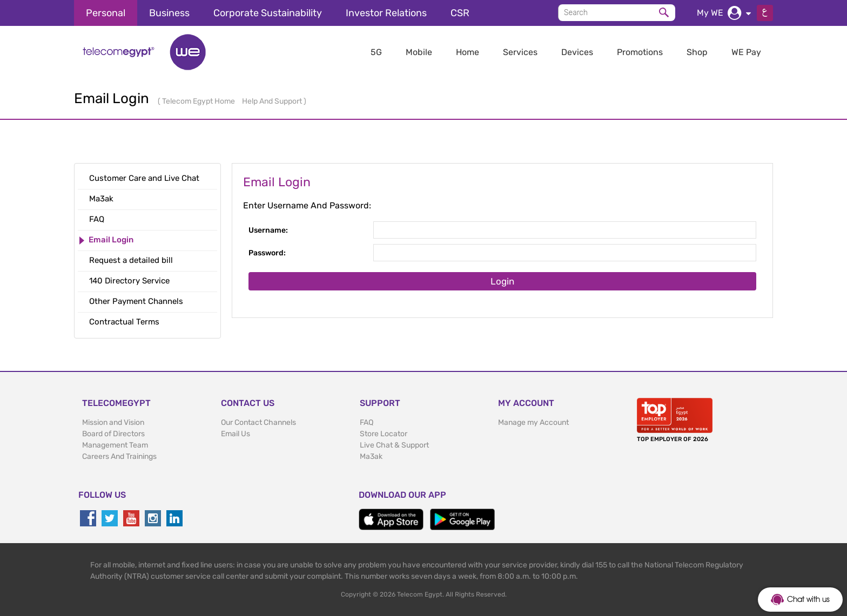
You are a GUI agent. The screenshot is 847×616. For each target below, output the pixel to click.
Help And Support (273, 101)
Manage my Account (533, 422)
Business (169, 13)
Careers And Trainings (119, 456)
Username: (268, 230)
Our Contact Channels (258, 422)
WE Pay (746, 52)
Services (520, 52)
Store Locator (384, 434)
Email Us (236, 434)
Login (502, 281)
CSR (460, 13)
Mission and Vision (113, 422)
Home (468, 52)
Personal (106, 13)
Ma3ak (371, 456)
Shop (697, 52)
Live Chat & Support (394, 445)
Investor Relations (386, 13)
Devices (577, 52)
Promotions (640, 52)
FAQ (367, 422)
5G (376, 52)
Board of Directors (113, 434)
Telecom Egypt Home (199, 101)
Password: (267, 253)
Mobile (419, 52)
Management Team (115, 445)
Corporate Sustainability (268, 13)
